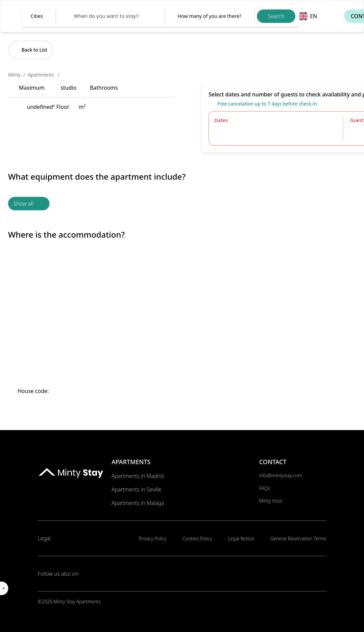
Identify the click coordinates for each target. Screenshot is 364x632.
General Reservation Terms (298, 538)
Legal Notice (241, 538)
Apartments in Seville (136, 489)
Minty (14, 75)
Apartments (41, 75)
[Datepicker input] (110, 16)
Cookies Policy (197, 538)
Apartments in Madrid (138, 476)
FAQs (265, 488)
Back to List (31, 50)
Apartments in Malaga (138, 503)
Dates (221, 120)
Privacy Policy (153, 538)
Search (276, 16)
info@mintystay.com (281, 475)
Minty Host (271, 501)
